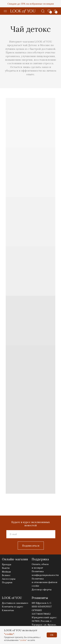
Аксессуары (9, 579)
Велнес (6, 575)
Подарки (7, 582)
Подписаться (31, 546)
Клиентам (8, 610)
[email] (31, 534)
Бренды (7, 564)
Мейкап (6, 572)
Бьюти (6, 568)
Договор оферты (42, 590)
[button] (5, 11)
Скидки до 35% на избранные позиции (31, 4)
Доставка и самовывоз (15, 603)
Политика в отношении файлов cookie (44, 582)
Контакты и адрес (13, 607)
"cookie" (9, 634)
